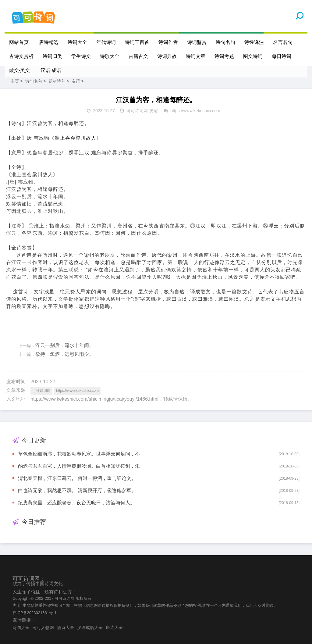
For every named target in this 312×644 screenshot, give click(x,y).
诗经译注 (254, 42)
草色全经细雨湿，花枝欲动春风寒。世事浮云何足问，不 (79, 454)
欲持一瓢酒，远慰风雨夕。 (65, 354)
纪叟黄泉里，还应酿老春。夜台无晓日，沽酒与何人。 (76, 503)
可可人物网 (43, 628)
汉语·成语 (51, 70)
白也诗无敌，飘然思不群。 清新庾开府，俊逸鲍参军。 (77, 490)
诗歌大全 (110, 56)
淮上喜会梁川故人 (75, 138)
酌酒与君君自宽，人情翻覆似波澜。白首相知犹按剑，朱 (79, 466)
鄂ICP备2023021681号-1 (35, 613)
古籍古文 (138, 56)
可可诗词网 (137, 111)
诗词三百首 (137, 42)
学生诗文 (81, 56)
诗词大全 (77, 42)
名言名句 (283, 42)
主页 (15, 81)
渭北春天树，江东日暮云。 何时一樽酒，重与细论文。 (77, 478)
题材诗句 (57, 81)
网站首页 (19, 42)
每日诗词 (282, 56)
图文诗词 (253, 56)
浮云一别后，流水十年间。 (65, 345)
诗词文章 (196, 56)
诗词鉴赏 (197, 42)
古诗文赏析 (21, 56)
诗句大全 (21, 628)
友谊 (76, 81)
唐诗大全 (66, 628)
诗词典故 (167, 56)
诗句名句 (225, 42)
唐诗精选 (49, 42)
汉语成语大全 (90, 628)
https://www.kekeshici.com (195, 111)
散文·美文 (19, 70)
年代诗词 (106, 42)
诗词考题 (224, 56)
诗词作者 (168, 42)
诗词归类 (52, 56)
